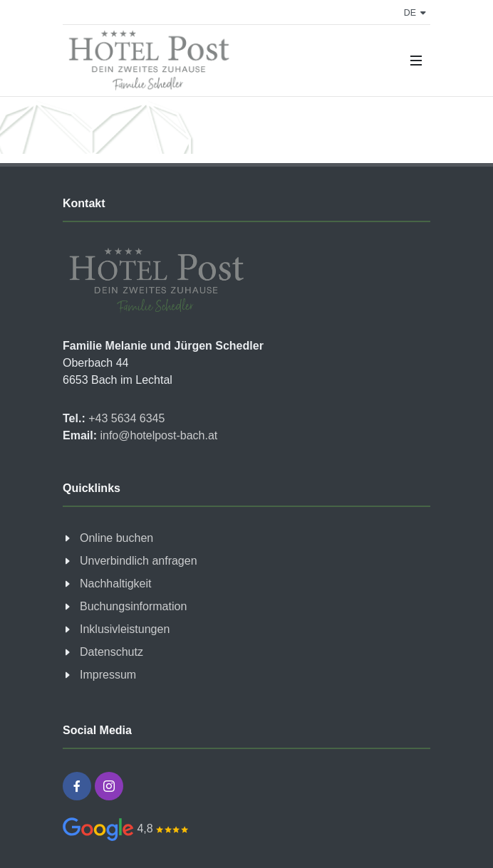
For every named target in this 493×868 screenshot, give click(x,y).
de (415, 13)
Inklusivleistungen (125, 629)
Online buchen (116, 538)
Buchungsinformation (133, 606)
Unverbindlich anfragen (139, 561)
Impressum (108, 675)
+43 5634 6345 (125, 418)
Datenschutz (111, 652)
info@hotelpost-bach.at (157, 435)
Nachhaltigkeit (116, 584)
